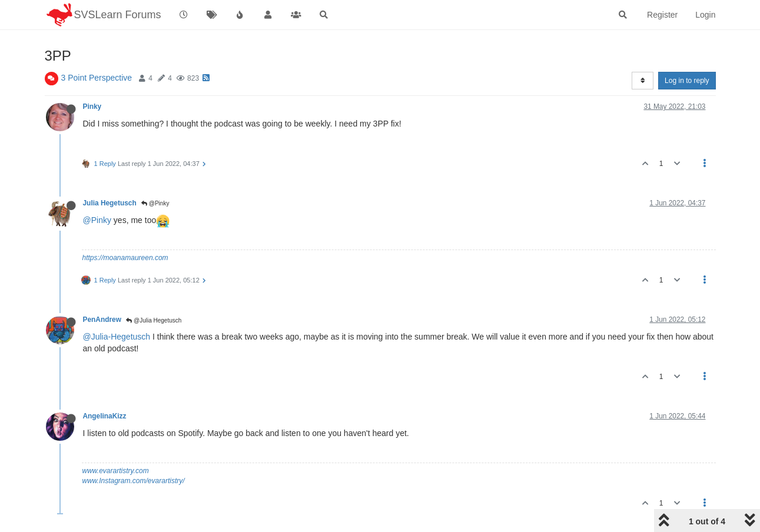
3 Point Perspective (97, 78)
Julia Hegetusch (110, 203)
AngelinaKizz (105, 416)
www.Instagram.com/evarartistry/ (134, 481)
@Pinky (155, 203)
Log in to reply (687, 81)
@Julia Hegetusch (154, 320)
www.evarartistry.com (116, 471)
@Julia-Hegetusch (117, 337)
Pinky (92, 107)
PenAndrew (102, 320)
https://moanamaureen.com (125, 258)
